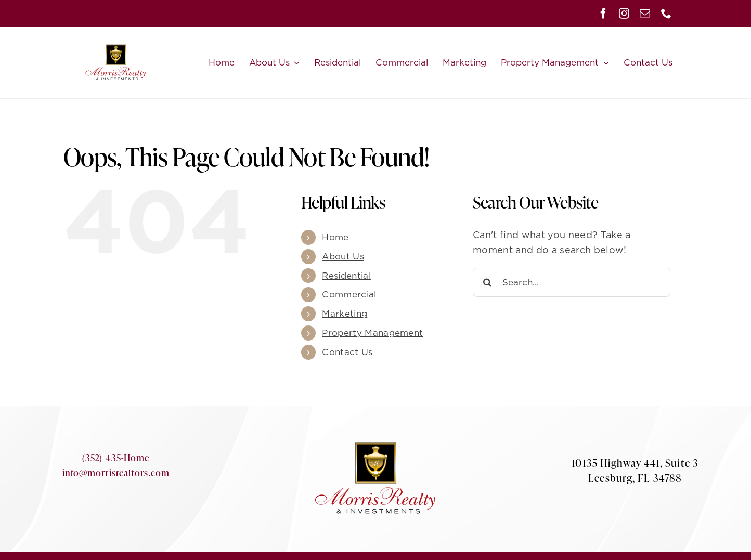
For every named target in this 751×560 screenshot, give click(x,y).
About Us (343, 256)
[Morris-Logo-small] (116, 35)
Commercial (349, 294)
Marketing (345, 314)
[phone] (666, 14)
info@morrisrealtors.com (116, 473)
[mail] (645, 14)
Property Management (372, 333)
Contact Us (347, 352)
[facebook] (603, 14)
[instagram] (624, 14)
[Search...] (572, 282)
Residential (346, 276)
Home (335, 237)
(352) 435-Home (116, 458)
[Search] (487, 282)
